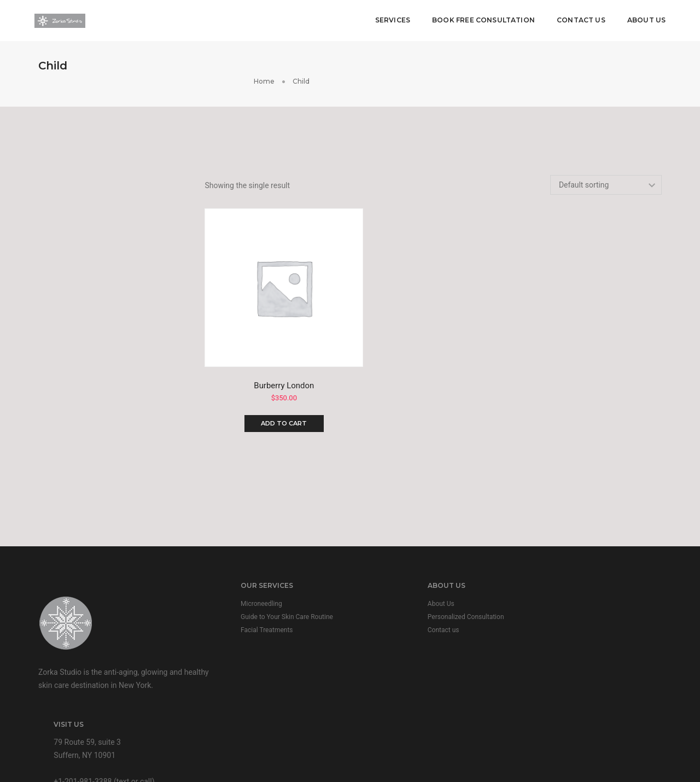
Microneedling (236, 574)
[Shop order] (606, 173)
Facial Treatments (241, 600)
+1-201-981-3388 (564, 612)
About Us (645, 19)
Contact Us (580, 19)
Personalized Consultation (413, 587)
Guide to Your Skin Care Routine (261, 587)
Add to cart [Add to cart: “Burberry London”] (283, 391)
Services (391, 19)
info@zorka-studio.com (574, 639)
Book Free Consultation (482, 19)
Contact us (390, 600)
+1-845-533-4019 (564, 626)
